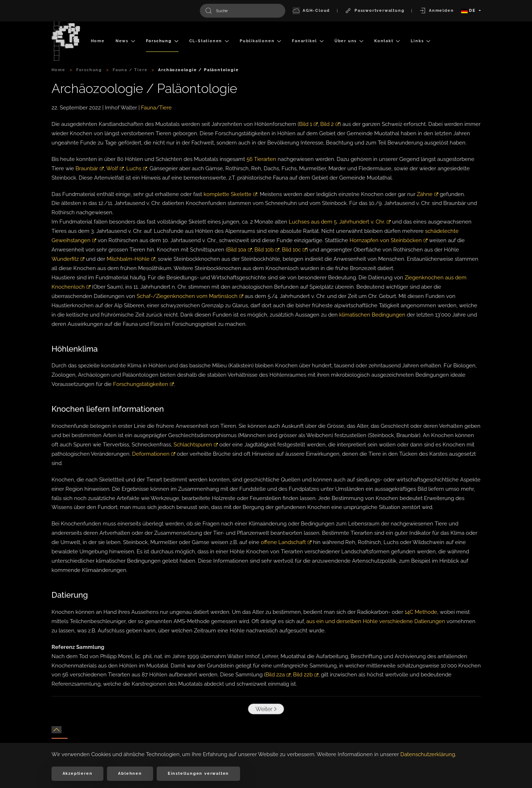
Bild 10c (294, 250)
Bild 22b (306, 675)
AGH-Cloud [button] (311, 11)
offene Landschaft (286, 542)
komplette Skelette (230, 194)
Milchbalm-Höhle (131, 259)
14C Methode (421, 612)
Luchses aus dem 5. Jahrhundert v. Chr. (340, 222)
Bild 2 (330, 124)
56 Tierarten (261, 159)
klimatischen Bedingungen (372, 315)
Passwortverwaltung (374, 11)
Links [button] (421, 41)
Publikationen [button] (260, 41)
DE (469, 11)
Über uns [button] (349, 41)
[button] (57, 730)
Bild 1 (308, 124)
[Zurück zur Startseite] (66, 41)
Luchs (136, 168)
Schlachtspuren (196, 445)
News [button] (125, 41)
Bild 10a (240, 250)
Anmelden (436, 11)
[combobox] (243, 11)
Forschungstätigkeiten (143, 384)
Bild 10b (267, 250)
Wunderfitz (68, 259)
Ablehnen (130, 774)
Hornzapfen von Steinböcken (389, 240)
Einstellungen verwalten (198, 774)
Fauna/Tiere (156, 108)
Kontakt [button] (387, 41)
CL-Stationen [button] (209, 41)
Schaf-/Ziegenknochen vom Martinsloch (190, 296)
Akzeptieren (78, 774)
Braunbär (89, 168)
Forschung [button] (162, 41)
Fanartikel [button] (308, 41)
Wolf (115, 168)
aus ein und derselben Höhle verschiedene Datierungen (376, 621)
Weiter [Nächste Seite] (264, 709)
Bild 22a (278, 675)
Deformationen (154, 454)
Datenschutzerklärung (428, 754)
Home (98, 41)
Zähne (428, 194)
